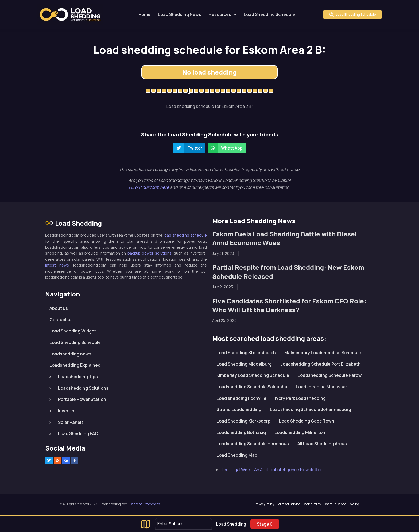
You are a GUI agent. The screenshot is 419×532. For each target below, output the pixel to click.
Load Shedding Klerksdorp (243, 421)
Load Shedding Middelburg (244, 364)
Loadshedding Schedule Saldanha (252, 387)
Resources (220, 14)
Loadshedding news (70, 354)
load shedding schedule (185, 235)
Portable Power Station (82, 399)
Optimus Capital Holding (341, 504)
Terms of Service (288, 504)
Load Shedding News (180, 14)
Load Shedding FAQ (78, 433)
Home (144, 14)
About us (59, 308)
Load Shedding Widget (73, 331)
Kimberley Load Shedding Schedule (253, 375)
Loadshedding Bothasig (241, 432)
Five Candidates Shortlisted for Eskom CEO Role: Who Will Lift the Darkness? (289, 305)
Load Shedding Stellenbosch (246, 353)
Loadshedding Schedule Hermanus (253, 444)
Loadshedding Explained (75, 365)
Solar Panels (71, 422)
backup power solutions (150, 253)
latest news (57, 265)
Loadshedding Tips (78, 377)
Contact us (61, 320)
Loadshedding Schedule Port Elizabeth (321, 364)
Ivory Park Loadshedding (300, 398)
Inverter (66, 411)
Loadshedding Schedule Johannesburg (311, 409)
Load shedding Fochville (241, 398)
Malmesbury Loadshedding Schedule (323, 353)
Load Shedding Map (237, 455)
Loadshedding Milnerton (300, 432)
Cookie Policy (312, 504)
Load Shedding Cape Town (307, 421)
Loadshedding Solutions (83, 388)
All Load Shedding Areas (322, 444)
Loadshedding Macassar (321, 387)
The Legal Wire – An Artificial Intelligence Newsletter (271, 470)
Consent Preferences (145, 504)
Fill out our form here (149, 187)
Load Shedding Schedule (269, 14)
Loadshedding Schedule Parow (330, 375)
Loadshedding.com (70, 15)
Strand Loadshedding (239, 409)
